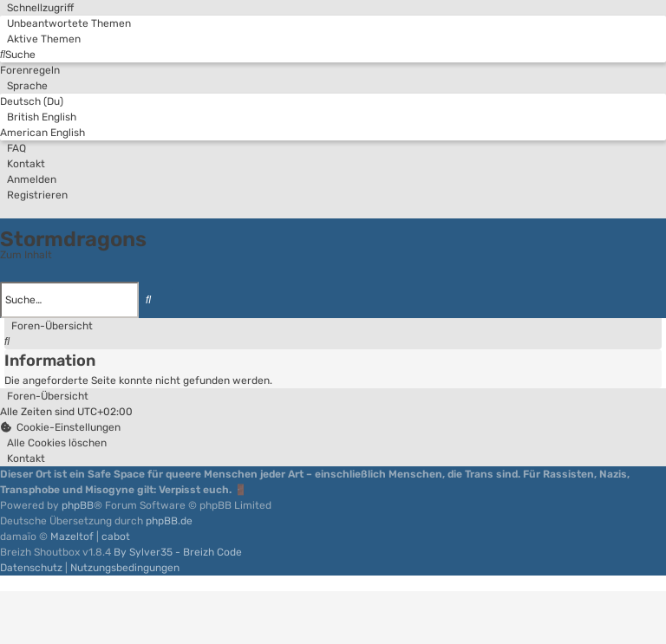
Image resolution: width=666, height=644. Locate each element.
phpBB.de (169, 521)
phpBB (78, 505)
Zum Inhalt (26, 255)
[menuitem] (65, 23)
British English (38, 117)
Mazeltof (72, 537)
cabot (116, 537)
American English (42, 133)
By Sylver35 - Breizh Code (178, 552)
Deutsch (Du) (32, 101)
